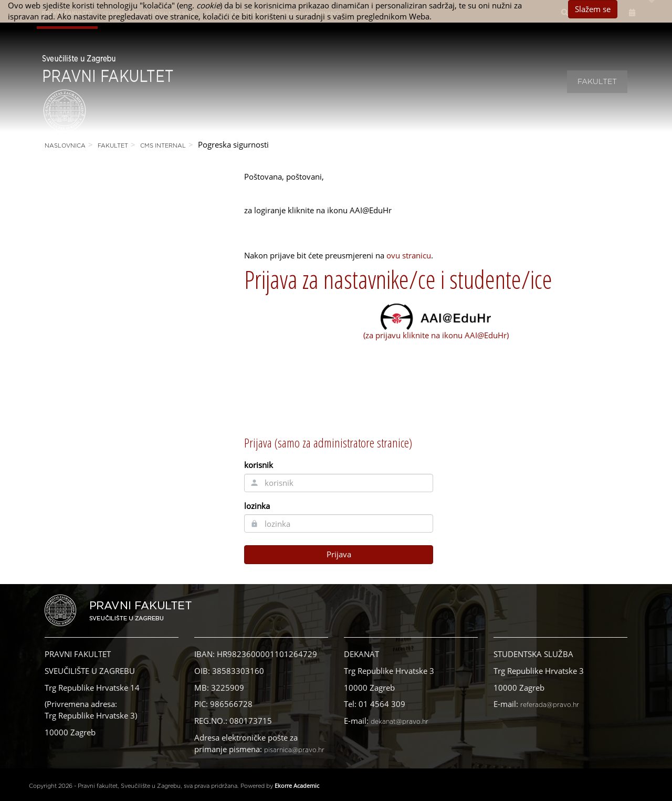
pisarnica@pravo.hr (294, 750)
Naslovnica (65, 146)
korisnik (259, 465)
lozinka (257, 506)
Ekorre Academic (297, 786)
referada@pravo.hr (550, 705)
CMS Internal (163, 146)
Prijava (339, 554)
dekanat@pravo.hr (400, 722)
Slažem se (593, 9)
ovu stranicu (409, 255)
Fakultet (597, 82)
